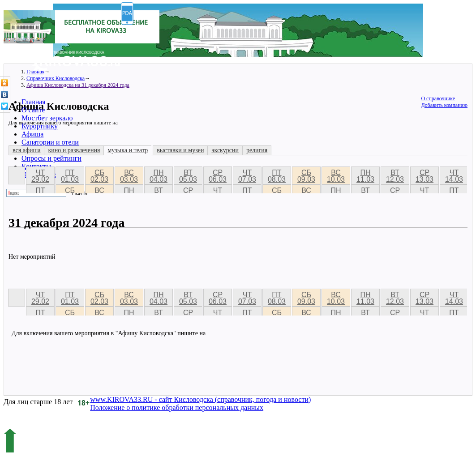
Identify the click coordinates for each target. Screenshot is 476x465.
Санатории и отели (50, 142)
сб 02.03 (99, 176)
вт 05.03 (188, 176)
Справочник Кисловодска (56, 78)
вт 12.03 (395, 176)
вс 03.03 (129, 176)
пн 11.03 (365, 176)
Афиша (32, 134)
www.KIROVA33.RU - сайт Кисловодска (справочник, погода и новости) (200, 399)
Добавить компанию (444, 105)
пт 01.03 (70, 176)
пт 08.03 (277, 176)
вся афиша (26, 150)
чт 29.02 (40, 176)
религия (257, 150)
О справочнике (438, 98)
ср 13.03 (425, 176)
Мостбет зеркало (47, 118)
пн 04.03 (159, 176)
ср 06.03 (218, 176)
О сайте (33, 110)
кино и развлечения (74, 150)
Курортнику (40, 126)
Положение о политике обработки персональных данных (177, 407)
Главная (34, 102)
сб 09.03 (306, 176)
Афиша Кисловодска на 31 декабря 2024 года (78, 85)
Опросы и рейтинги (51, 158)
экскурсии (225, 150)
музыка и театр (128, 150)
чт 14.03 (454, 176)
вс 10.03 (336, 176)
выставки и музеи (180, 150)
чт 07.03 (247, 176)
